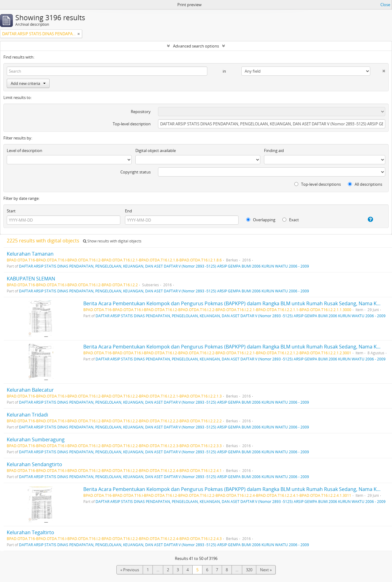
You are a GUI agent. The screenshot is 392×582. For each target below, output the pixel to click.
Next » (266, 570)
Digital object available (156, 150)
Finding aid (274, 150)
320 (249, 570)
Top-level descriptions (318, 184)
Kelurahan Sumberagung (36, 439)
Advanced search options (196, 46)
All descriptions (365, 184)
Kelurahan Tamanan (30, 254)
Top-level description (132, 124)
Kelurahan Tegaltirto (30, 532)
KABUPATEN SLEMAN (31, 279)
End (128, 211)
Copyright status (136, 172)
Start (11, 211)
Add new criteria (28, 83)
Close (385, 5)
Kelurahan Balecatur (30, 390)
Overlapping (261, 220)
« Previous (130, 570)
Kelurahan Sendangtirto (34, 464)
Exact (291, 220)
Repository (141, 112)
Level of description (24, 150)
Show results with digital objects (112, 241)
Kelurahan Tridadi (27, 415)
